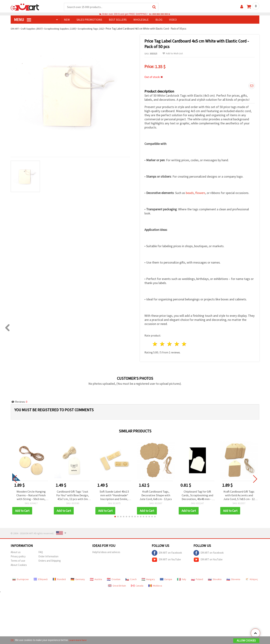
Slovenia (233, 579)
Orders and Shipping (50, 560)
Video (173, 20)
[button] (115, 516)
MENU (23, 20)
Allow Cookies (246, 641)
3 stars (170, 343)
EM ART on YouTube (166, 559)
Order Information (48, 556)
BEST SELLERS (118, 20)
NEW (67, 20)
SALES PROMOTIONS (89, 20)
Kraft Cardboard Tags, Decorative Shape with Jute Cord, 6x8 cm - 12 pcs (156, 495)
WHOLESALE (141, 20)
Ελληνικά (41, 579)
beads (190, 192)
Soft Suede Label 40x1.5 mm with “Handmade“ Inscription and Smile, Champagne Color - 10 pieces (114, 495)
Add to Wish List (173, 54)
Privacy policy (18, 556)
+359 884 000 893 (160, 14)
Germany (78, 579)
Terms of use (18, 560)
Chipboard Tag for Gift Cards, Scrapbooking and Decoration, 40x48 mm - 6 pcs (197, 495)
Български (20, 579)
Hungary (148, 579)
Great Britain (117, 585)
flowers (200, 192)
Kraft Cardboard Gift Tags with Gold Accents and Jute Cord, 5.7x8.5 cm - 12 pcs (239, 495)
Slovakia (215, 579)
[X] (12, 640)
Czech (131, 579)
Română (59, 579)
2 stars (162, 343)
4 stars (177, 343)
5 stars (184, 343)
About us (16, 552)
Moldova (155, 585)
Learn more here (78, 640)
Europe (166, 579)
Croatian (114, 579)
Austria (96, 579)
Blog (159, 20)
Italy (182, 579)
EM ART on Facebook (167, 553)
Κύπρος (252, 579)
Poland (197, 579)
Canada (137, 585)
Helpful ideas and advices (106, 552)
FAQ (41, 552)
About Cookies (19, 565)
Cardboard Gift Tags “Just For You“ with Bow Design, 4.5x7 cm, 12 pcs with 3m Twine (73, 495)
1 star (155, 343)
